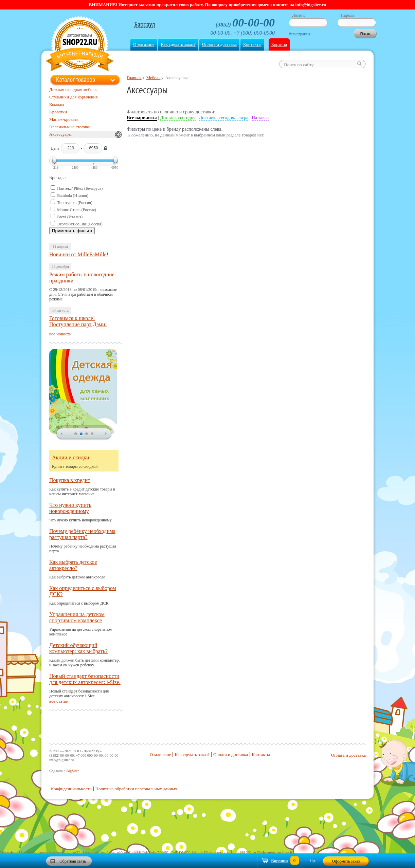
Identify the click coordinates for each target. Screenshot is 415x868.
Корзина (279, 44)
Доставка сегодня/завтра (224, 118)
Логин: (299, 15)
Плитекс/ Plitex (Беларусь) (80, 188)
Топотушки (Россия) (75, 203)
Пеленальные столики (70, 127)
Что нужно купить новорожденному (70, 508)
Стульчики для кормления (74, 97)
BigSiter (73, 771)
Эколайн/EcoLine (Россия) (80, 224)
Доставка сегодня (178, 118)
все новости (60, 334)
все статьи (59, 701)
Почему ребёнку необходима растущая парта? (82, 534)
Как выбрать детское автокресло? (73, 565)
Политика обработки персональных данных (136, 789)
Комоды (57, 104)
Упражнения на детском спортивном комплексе (77, 617)
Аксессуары (60, 134)
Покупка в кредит (70, 480)
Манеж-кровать (64, 119)
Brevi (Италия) (70, 217)
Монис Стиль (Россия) (77, 210)
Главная (134, 78)
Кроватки (58, 112)
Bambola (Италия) (73, 196)
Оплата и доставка (219, 44)
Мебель (154, 78)
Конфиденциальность (71, 789)
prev (62, 434)
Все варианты (142, 118)
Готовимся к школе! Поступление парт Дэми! (78, 321)
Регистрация (300, 34)
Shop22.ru (80, 45)
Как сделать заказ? (178, 44)
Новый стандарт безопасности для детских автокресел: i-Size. (85, 679)
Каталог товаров (76, 79)
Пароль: (348, 15)
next (106, 434)
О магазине (144, 44)
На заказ (260, 118)
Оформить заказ (346, 861)
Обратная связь (73, 861)
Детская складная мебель (73, 89)
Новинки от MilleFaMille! (79, 254)
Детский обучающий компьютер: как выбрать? (78, 648)
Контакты (252, 44)
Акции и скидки (71, 457)
